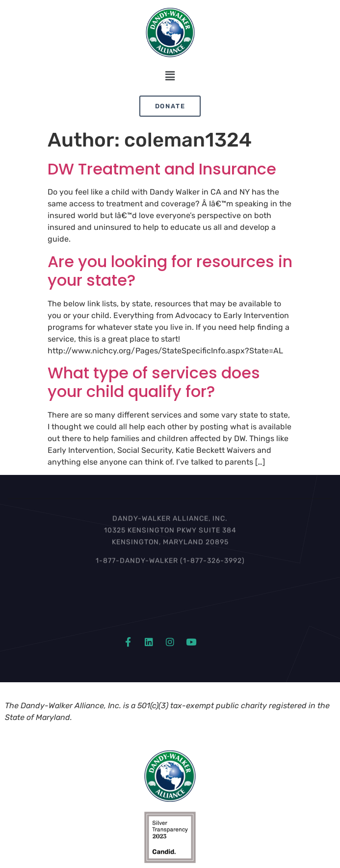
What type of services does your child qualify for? (154, 382)
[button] (170, 76)
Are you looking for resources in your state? (170, 271)
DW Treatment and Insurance (162, 169)
